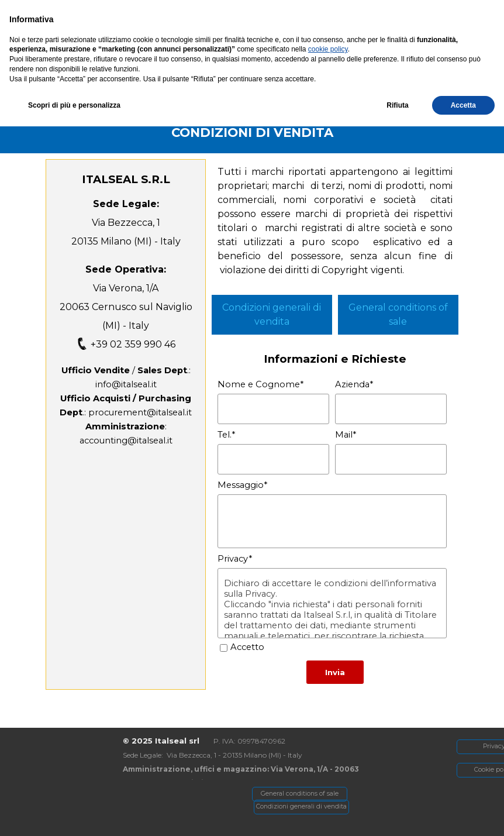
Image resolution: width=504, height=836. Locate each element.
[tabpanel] (252, 132)
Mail (346, 435)
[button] (396, 13)
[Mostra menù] (424, 37)
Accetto (247, 647)
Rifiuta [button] (397, 814)
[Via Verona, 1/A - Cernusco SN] (119, 13)
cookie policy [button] (328, 759)
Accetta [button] (463, 814)
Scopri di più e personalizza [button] (74, 814)
